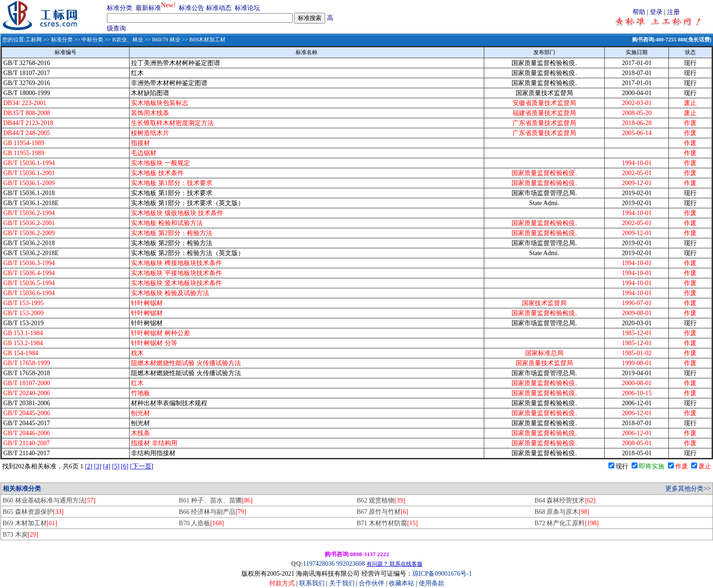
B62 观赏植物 (381, 500)
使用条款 (432, 583)
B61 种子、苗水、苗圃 (216, 500)
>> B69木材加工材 (203, 40)
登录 (656, 12)
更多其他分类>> (688, 489)
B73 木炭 (20, 535)
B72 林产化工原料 (567, 523)
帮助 (639, 12)
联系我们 (312, 583)
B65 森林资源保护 (33, 512)
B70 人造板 (201, 523)
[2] (89, 466)
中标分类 (92, 40)
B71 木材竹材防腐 (387, 523)
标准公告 (191, 8)
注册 (673, 12)
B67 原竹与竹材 (382, 512)
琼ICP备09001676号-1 (442, 574)
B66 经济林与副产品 (212, 512)
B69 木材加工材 (30, 523)
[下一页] (142, 466)
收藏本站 (402, 583)
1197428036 (319, 564)
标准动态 (219, 8)
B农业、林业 (128, 40)
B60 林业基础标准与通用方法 (49, 500)
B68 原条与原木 (562, 512)
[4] (106, 466)
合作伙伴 (372, 583)
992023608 (350, 564)
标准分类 (120, 8)
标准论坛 (247, 8)
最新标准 (148, 8)
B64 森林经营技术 (565, 500)
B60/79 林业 (166, 40)
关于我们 (343, 583)
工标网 (34, 40)
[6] (125, 466)
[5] (115, 466)
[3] (98, 466)
